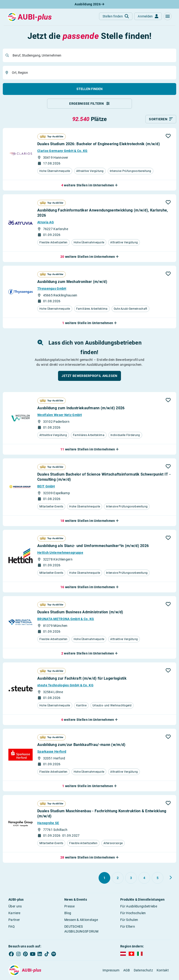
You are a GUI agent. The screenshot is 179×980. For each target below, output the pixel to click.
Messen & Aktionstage (81, 920)
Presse (69, 906)
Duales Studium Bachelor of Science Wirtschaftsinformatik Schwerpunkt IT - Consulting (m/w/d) (104, 477)
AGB (127, 970)
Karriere (14, 913)
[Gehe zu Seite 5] (158, 878)
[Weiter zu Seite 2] (171, 878)
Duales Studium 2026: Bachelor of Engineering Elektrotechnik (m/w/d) (99, 144)
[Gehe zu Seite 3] (131, 878)
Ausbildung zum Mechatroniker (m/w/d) (72, 282)
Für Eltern (128, 927)
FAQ (12, 927)
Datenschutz (143, 970)
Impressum (111, 970)
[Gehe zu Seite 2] (118, 878)
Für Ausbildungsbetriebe (139, 906)
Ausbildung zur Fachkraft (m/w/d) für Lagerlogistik (82, 679)
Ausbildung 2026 (89, 4)
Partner (14, 920)
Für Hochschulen (133, 913)
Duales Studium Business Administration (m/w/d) (80, 612)
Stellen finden (89, 89)
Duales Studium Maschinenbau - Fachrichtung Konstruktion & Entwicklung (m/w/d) (102, 814)
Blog (68, 913)
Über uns (15, 906)
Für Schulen (129, 920)
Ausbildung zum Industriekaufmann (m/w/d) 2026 (81, 408)
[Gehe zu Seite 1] (104, 878)
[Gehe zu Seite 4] (144, 878)
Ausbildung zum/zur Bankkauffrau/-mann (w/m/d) (81, 745)
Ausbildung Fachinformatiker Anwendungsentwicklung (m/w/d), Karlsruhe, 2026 (103, 213)
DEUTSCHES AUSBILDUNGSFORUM (81, 929)
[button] (168, 16)
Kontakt (163, 970)
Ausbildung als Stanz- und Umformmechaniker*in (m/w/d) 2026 (93, 546)
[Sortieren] (161, 119)
